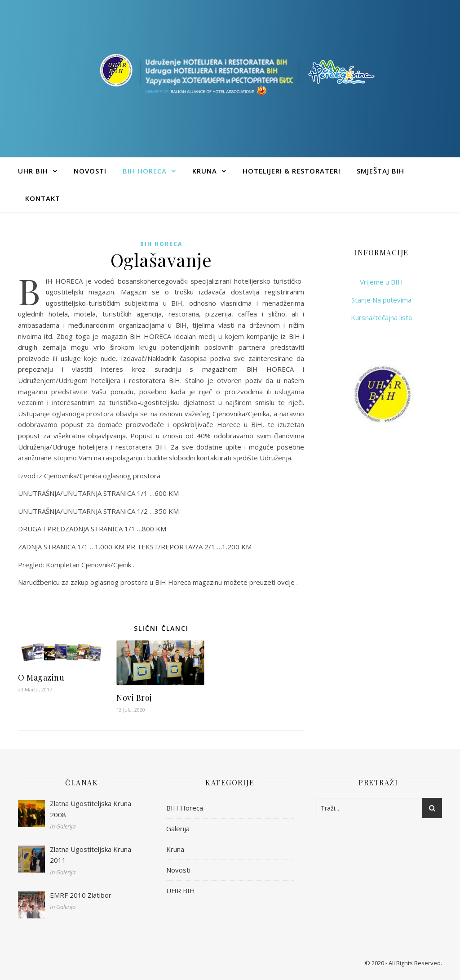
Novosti (90, 171)
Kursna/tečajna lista (381, 317)
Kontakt (43, 198)
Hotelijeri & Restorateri (292, 171)
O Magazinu (41, 677)
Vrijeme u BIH (381, 282)
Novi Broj (134, 698)
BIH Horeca (145, 171)
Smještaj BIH (380, 171)
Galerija (178, 829)
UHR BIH (33, 171)
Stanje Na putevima (381, 300)
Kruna (205, 171)
